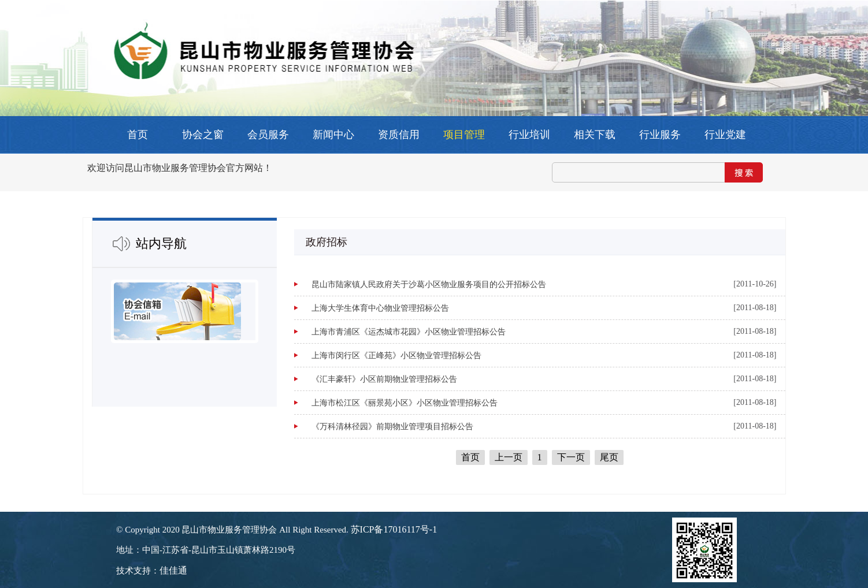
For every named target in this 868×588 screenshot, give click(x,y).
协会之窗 (203, 135)
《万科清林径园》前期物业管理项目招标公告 (392, 427)
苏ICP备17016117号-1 (394, 529)
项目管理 (464, 135)
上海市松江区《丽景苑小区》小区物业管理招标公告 (405, 403)
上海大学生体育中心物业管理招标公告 (380, 308)
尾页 (609, 457)
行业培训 (529, 135)
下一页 (571, 457)
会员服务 (268, 135)
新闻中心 (333, 135)
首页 (138, 135)
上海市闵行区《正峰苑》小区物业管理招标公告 (396, 356)
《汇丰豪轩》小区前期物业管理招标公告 (384, 379)
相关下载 (595, 135)
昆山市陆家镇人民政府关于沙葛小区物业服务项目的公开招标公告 (429, 284)
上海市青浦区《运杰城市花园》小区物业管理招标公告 (409, 332)
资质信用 (399, 135)
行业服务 (660, 135)
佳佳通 (173, 570)
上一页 (509, 457)
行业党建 (725, 135)
